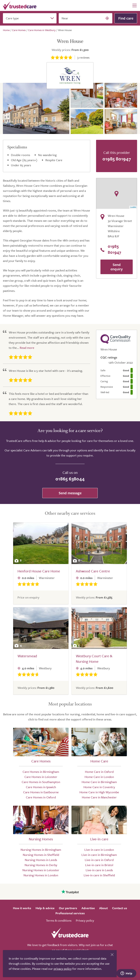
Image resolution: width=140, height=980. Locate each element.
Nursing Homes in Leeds (41, 860)
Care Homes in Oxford (41, 797)
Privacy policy (85, 920)
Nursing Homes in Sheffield (41, 855)
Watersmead (27, 656)
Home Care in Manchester (99, 797)
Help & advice (45, 908)
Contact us (120, 908)
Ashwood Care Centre (93, 571)
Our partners (68, 908)
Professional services (70, 913)
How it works (22, 908)
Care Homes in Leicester (41, 777)
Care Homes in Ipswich (41, 787)
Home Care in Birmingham (99, 782)
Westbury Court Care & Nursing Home (94, 659)
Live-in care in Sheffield (99, 875)
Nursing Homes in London (41, 875)
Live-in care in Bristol (99, 865)
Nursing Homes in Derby (41, 865)
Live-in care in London (99, 850)
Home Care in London (99, 777)
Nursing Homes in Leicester (41, 870)
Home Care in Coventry (99, 787)
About (103, 908)
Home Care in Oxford (99, 772)
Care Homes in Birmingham (41, 772)
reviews (83, 57)
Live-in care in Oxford (99, 860)
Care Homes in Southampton (41, 782)
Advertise (88, 908)
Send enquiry (117, 267)
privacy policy (63, 969)
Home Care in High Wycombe (99, 792)
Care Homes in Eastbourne (41, 792)
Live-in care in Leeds (99, 870)
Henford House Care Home (39, 571)
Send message (70, 493)
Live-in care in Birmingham (99, 855)
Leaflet (133, 207)
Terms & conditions (59, 920)
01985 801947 (117, 159)
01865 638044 (70, 479)
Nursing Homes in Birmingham (41, 850)
